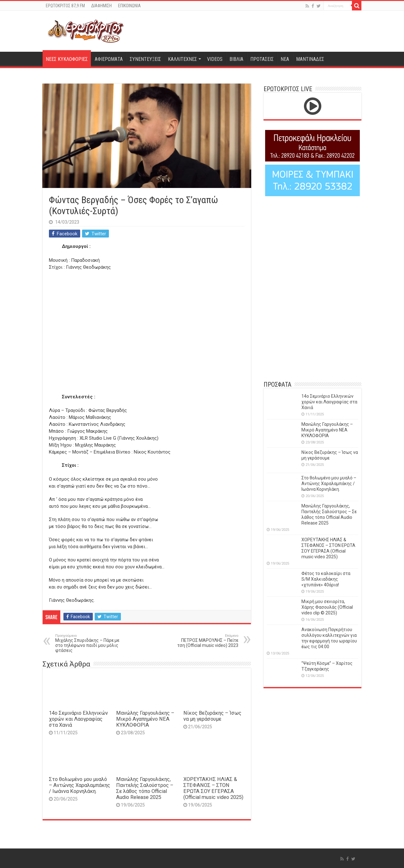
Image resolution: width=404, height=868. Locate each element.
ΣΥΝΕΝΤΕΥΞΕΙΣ (145, 59)
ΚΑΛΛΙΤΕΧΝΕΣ (182, 59)
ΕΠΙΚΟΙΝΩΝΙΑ (129, 6)
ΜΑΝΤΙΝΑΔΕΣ (310, 59)
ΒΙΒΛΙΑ (236, 59)
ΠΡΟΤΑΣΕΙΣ (262, 59)
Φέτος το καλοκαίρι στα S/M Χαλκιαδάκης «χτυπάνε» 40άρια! (326, 579)
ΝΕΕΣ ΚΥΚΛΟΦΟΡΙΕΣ (67, 59)
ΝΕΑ (285, 59)
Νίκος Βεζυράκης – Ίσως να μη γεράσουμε (212, 716)
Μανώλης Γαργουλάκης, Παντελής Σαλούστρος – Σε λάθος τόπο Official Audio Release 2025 (145, 788)
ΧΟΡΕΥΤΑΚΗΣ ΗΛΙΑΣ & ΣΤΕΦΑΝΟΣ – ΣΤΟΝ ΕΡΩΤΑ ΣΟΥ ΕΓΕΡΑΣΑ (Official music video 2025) (213, 788)
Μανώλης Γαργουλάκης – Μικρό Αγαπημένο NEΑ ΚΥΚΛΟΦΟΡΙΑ (145, 719)
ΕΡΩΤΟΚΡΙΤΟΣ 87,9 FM (65, 6)
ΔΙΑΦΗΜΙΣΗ (101, 6)
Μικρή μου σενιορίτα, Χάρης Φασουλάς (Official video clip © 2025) (327, 607)
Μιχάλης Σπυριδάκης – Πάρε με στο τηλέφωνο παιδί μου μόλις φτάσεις (88, 643)
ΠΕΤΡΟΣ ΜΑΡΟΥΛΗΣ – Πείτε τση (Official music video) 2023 (206, 641)
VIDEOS (215, 59)
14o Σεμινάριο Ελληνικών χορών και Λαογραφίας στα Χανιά (78, 719)
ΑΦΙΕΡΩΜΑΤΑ (109, 59)
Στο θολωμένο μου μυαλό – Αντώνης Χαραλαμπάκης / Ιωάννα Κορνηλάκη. (80, 785)
